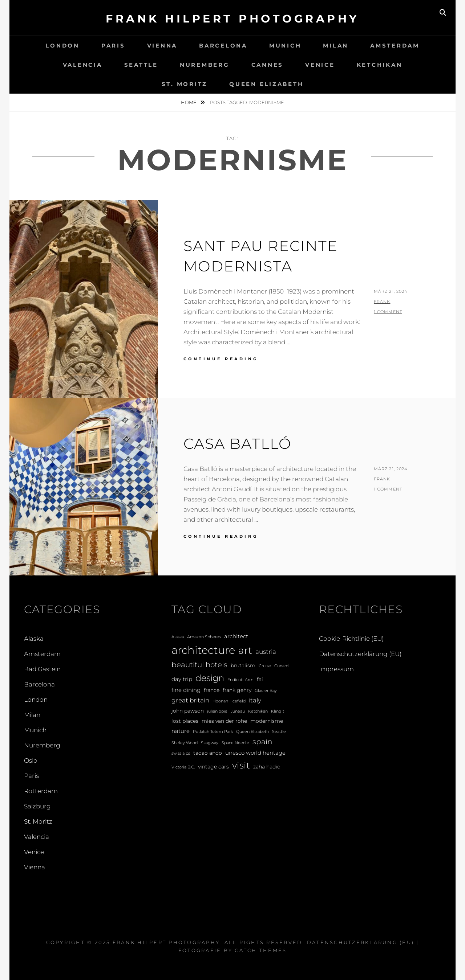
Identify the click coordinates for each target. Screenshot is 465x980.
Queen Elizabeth (266, 84)
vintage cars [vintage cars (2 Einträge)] (213, 767)
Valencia (83, 65)
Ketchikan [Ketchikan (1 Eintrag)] (258, 711)
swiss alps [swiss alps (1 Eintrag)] (181, 753)
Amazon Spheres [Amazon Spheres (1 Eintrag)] (204, 637)
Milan (336, 46)
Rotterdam (41, 791)
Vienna (162, 46)
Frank (382, 302)
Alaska (34, 639)
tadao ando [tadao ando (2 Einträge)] (208, 753)
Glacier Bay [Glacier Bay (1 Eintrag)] (266, 691)
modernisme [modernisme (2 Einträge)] (267, 721)
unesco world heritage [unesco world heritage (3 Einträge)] (255, 753)
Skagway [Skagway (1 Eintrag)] (210, 743)
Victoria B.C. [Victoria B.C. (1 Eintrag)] (183, 767)
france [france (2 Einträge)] (212, 690)
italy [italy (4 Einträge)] (255, 700)
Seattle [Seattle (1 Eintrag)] (279, 732)
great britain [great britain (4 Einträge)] (190, 700)
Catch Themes (261, 950)
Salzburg (37, 806)
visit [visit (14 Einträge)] (241, 765)
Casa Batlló (238, 444)
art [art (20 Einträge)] (245, 650)
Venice (320, 65)
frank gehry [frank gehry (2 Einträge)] (237, 690)
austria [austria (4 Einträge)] (266, 651)
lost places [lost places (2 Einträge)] (185, 721)
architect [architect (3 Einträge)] (236, 636)
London (62, 46)
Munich (285, 46)
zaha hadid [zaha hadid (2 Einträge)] (267, 767)
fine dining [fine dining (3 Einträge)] (186, 690)
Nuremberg (205, 65)
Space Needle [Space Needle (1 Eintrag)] (235, 743)
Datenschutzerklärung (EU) (360, 654)
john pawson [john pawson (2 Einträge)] (188, 711)
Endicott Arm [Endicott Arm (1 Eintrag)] (240, 680)
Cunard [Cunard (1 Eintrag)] (281, 666)
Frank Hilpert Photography (232, 19)
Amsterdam (395, 46)
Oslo (31, 760)
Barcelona (223, 46)
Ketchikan (380, 65)
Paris (113, 46)
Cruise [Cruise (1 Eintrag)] (265, 666)
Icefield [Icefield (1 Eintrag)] (238, 701)
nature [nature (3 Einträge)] (181, 731)
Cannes (268, 65)
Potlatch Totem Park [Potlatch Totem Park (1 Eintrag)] (213, 732)
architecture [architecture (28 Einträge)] (203, 650)
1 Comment (388, 312)
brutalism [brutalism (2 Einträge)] (243, 665)
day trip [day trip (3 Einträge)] (182, 679)
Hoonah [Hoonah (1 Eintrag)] (220, 701)
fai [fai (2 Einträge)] (260, 679)
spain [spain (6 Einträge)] (262, 742)
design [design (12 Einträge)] (210, 678)
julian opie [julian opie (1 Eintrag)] (217, 711)
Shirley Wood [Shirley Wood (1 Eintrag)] (185, 743)
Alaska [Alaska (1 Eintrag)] (178, 637)
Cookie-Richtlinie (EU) (351, 639)
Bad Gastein (42, 669)
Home (189, 102)
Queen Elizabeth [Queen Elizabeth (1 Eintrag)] (252, 732)
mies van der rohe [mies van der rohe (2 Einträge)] (224, 721)
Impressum (336, 669)
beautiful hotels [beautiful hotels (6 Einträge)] (199, 665)
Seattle (141, 65)
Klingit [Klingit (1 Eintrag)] (278, 711)
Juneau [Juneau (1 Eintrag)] (238, 711)
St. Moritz (185, 84)
